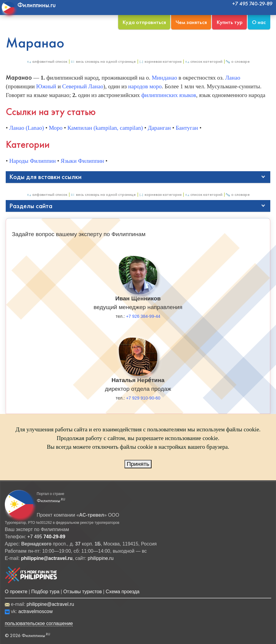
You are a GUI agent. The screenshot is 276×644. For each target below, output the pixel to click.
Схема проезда (123, 592)
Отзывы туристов (82, 592)
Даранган (159, 128)
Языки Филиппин (82, 161)
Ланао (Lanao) (27, 128)
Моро (55, 128)
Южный (46, 86)
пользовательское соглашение (39, 623)
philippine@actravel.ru (50, 604)
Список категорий (204, 61)
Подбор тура (45, 592)
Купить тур (230, 22)
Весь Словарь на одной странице (103, 61)
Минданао (164, 78)
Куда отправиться (144, 22)
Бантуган (187, 128)
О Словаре (238, 61)
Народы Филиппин (33, 161)
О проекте (16, 592)
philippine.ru (101, 558)
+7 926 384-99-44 (143, 316)
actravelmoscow (35, 611)
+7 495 (46, 537)
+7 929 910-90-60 (143, 398)
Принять (138, 464)
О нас (259, 22)
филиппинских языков (169, 95)
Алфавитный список (47, 61)
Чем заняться (191, 22)
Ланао (233, 78)
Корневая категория (160, 61)
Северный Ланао (83, 86)
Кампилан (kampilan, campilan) (105, 128)
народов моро (145, 86)
